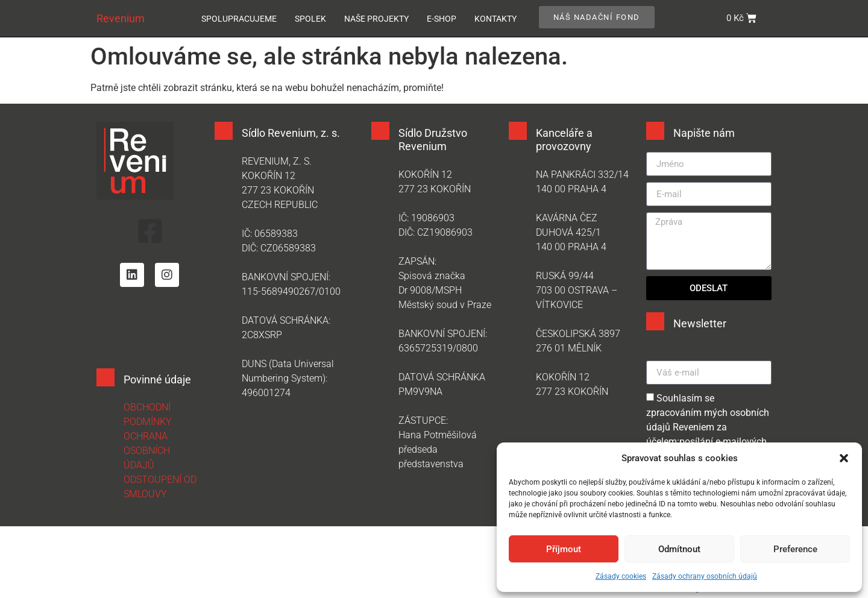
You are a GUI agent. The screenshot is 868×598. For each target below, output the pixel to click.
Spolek (310, 19)
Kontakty (495, 19)
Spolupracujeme (239, 19)
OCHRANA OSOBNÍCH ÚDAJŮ (147, 451)
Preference (795, 549)
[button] (844, 458)
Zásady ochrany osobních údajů (705, 576)
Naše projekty (376, 19)
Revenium (121, 18)
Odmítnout (679, 549)
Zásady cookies (621, 576)
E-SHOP (442, 19)
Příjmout (564, 549)
